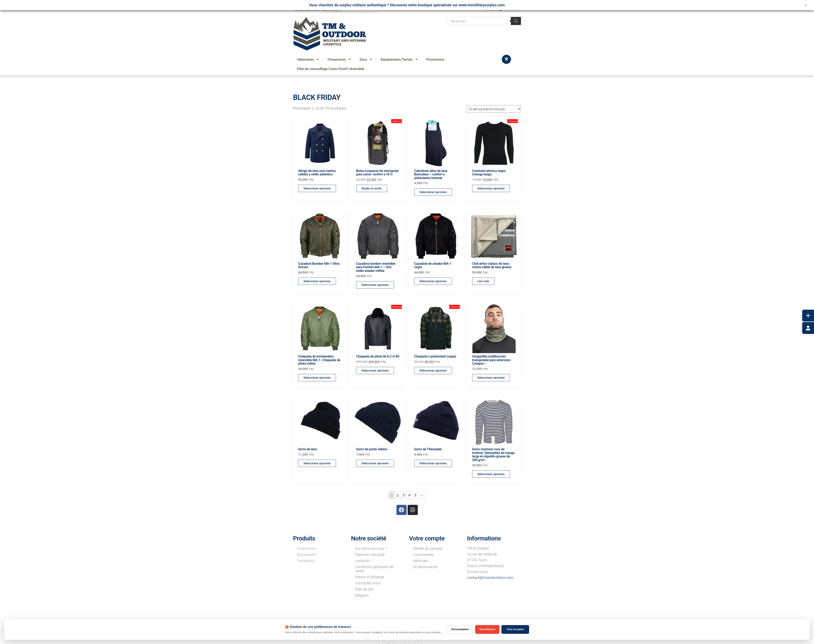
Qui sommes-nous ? (371, 548)
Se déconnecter (426, 567)
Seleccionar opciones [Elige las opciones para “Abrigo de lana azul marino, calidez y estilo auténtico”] (317, 188)
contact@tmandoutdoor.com (490, 578)
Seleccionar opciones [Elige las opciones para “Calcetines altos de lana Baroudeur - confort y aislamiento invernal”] (433, 192)
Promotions (435, 59)
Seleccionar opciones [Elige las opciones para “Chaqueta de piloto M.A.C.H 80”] (375, 371)
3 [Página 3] (403, 495)
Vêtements (308, 59)
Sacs (366, 59)
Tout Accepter (515, 629)
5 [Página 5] (415, 495)
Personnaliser (460, 629)
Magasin (362, 595)
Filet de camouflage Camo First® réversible (331, 69)
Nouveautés (307, 555)
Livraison (362, 561)
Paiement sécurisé (370, 555)
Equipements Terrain (399, 59)
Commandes (423, 555)
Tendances (306, 561)
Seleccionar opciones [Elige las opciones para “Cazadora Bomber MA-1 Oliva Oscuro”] (317, 281)
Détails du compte (428, 548)
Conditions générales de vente (374, 569)
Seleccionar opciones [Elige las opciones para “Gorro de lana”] (317, 463)
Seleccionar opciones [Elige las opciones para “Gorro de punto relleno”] (375, 463)
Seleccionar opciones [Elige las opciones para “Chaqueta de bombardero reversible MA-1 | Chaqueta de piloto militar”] (317, 378)
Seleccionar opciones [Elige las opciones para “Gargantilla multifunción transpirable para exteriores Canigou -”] (491, 378)
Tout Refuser (487, 629)
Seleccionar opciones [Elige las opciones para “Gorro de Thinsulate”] (433, 463)
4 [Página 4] (409, 495)
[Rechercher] (516, 19)
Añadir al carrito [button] (372, 188)
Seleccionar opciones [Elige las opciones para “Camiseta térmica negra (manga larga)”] (491, 188)
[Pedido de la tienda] (494, 109)
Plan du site (364, 589)
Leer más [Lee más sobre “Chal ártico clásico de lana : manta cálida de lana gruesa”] (483, 281)
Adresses (421, 561)
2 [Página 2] (397, 495)
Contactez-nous (368, 583)
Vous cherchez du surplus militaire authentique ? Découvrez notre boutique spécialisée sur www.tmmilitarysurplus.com (407, 5)
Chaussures (340, 59)
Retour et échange (370, 577)
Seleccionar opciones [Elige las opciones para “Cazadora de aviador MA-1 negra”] (433, 281)
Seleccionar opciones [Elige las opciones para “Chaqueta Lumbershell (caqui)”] (433, 371)
